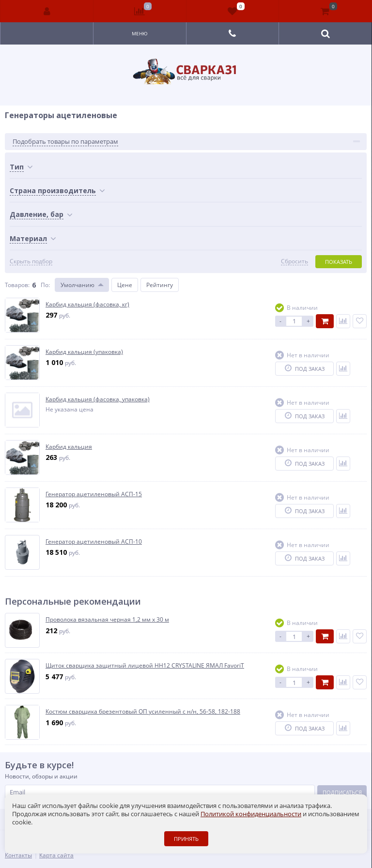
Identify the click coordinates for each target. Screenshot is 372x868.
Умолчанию (77, 285)
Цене (125, 285)
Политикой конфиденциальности (251, 814)
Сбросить (294, 261)
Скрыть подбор (31, 261)
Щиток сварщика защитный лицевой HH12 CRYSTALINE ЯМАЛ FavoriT (145, 666)
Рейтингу (160, 285)
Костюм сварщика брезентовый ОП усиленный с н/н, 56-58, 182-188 (143, 712)
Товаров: (17, 285)
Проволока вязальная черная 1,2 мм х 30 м (107, 620)
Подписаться (342, 792)
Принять (186, 839)
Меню (140, 33)
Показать (339, 262)
